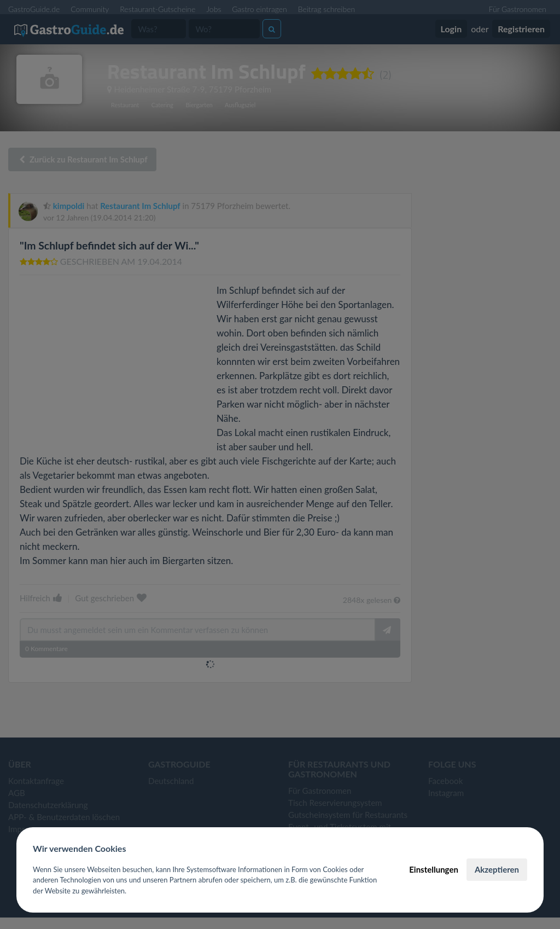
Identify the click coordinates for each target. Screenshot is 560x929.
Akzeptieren (497, 869)
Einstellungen (434, 869)
